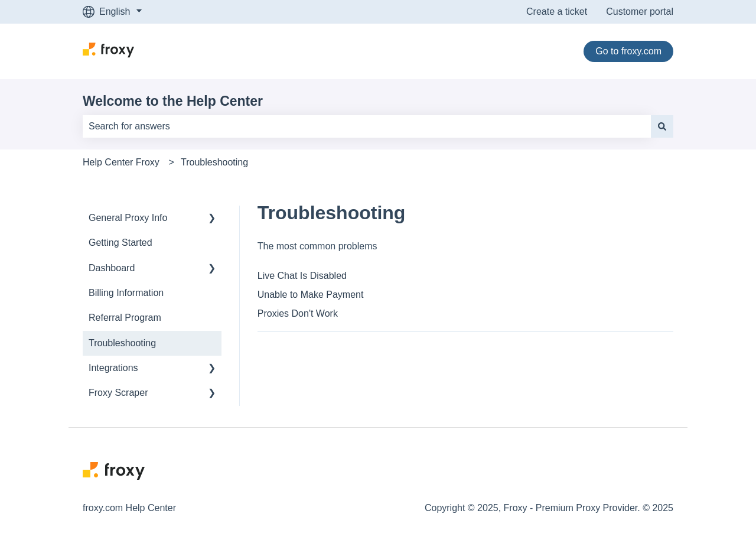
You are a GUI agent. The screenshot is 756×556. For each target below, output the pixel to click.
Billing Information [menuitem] (126, 293)
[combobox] (367, 126)
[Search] (662, 126)
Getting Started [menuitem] (120, 243)
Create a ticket (557, 12)
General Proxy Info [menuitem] (128, 218)
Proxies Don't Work (298, 313)
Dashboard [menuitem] (112, 268)
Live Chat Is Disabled (302, 276)
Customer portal (640, 12)
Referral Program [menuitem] (125, 318)
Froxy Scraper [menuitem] (118, 393)
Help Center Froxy (121, 162)
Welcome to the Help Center (173, 101)
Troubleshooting (214, 162)
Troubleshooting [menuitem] (122, 343)
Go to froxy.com (628, 51)
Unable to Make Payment (311, 295)
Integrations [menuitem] (113, 368)
